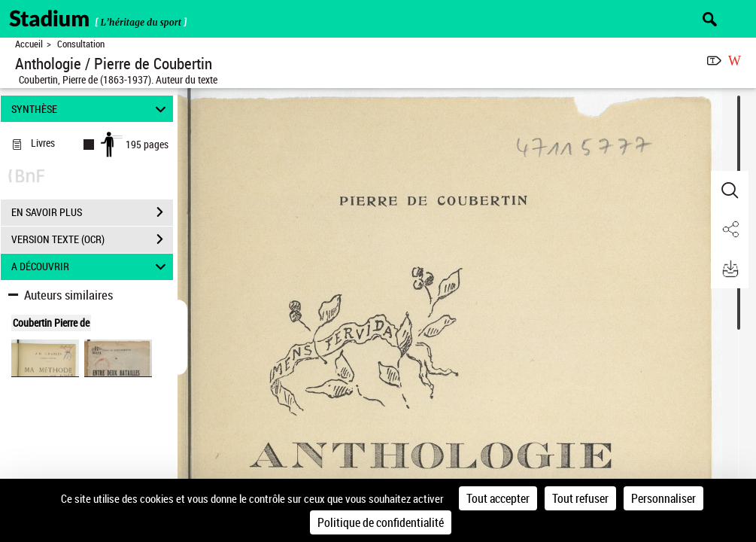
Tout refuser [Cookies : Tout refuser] (580, 498)
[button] (730, 190)
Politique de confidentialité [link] (381, 522)
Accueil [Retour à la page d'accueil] (29, 44)
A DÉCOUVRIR (91, 267)
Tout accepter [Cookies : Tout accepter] (498, 498)
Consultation (81, 44)
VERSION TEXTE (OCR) (92, 239)
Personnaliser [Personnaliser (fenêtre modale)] (663, 498)
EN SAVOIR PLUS (92, 212)
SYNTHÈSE (91, 109)
